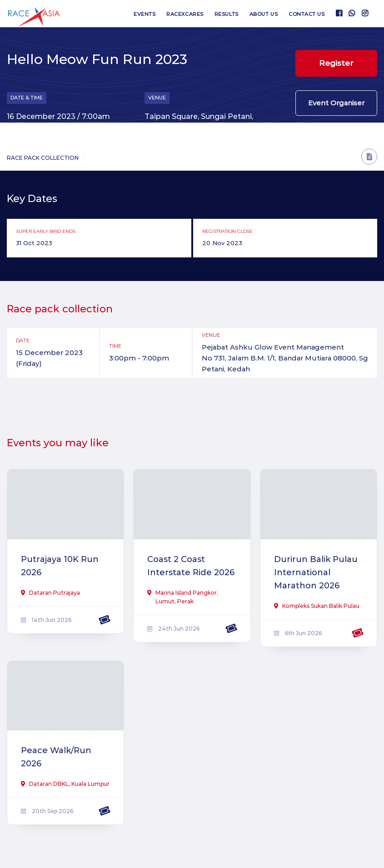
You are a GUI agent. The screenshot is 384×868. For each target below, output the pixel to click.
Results (227, 14)
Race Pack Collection (43, 158)
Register (336, 63)
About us (264, 14)
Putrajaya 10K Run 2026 (60, 566)
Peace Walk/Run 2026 (56, 757)
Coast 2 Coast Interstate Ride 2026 (191, 566)
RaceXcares (185, 14)
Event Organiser (336, 103)
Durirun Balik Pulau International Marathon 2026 (316, 572)
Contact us (307, 14)
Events (145, 14)
